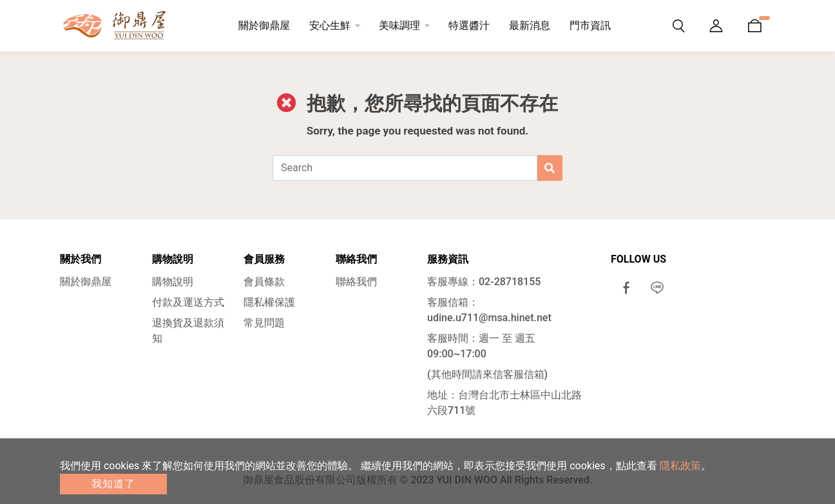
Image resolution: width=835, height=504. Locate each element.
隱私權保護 (269, 302)
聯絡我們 (356, 282)
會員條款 (264, 282)
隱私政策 (680, 466)
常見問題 (264, 323)
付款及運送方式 (188, 302)
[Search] (405, 168)
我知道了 (113, 484)
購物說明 (173, 282)
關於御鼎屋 (86, 282)
